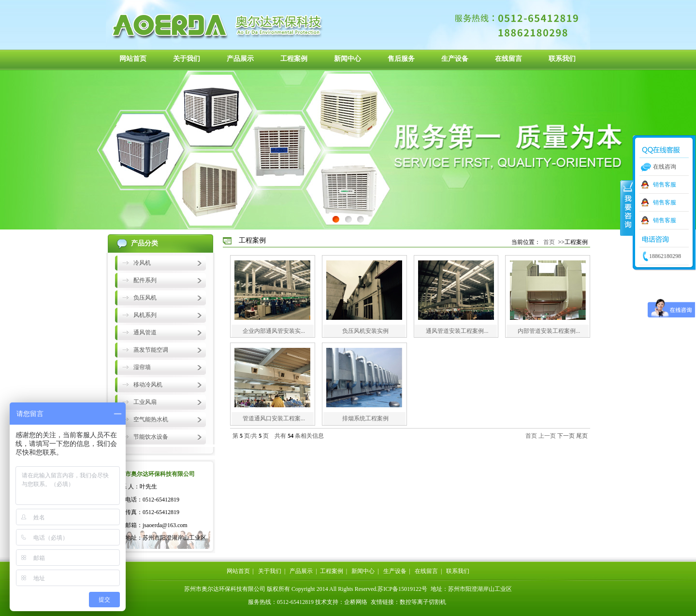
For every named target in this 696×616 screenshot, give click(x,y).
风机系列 (145, 315)
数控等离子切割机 (423, 602)
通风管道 (145, 332)
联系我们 (562, 59)
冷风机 (142, 263)
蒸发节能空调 (151, 350)
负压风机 (145, 298)
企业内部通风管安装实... (274, 331)
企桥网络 (356, 602)
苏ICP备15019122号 (402, 589)
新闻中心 (348, 59)
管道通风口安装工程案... (274, 418)
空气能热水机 (151, 419)
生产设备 (455, 59)
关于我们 (187, 59)
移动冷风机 (148, 385)
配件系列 (145, 280)
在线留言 (508, 59)
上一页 (547, 436)
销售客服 (665, 185)
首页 (549, 242)
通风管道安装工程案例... (457, 331)
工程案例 (294, 59)
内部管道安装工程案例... (549, 331)
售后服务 (401, 59)
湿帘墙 (142, 367)
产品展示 (240, 59)
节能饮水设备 (151, 437)
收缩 (627, 207)
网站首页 (133, 59)
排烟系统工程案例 (365, 418)
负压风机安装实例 (365, 331)
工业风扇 (145, 402)
